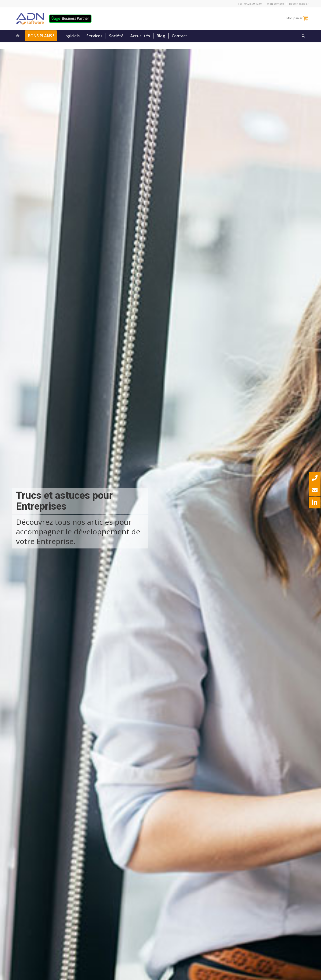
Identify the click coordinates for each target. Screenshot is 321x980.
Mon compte (275, 4)
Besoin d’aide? (299, 4)
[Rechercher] (302, 36)
